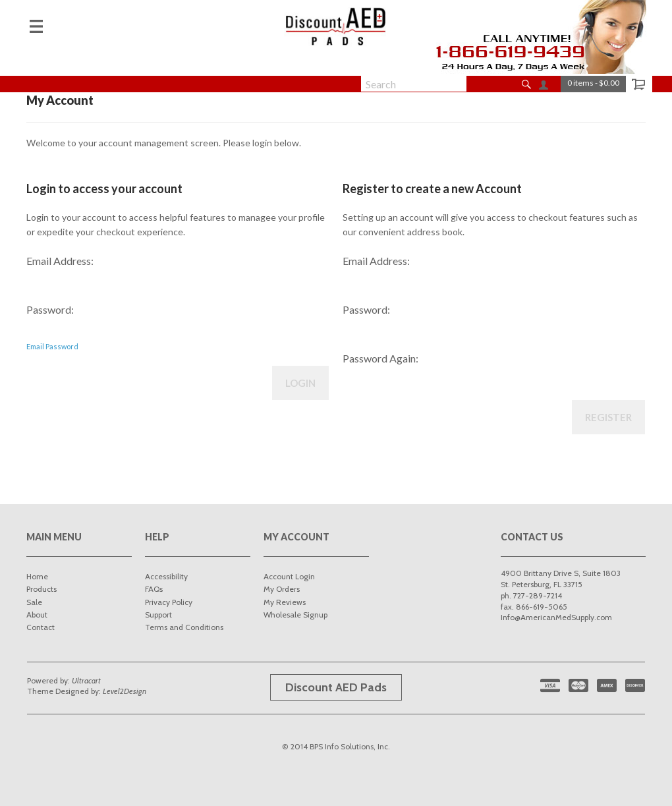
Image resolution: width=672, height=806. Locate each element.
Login (300, 383)
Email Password (52, 346)
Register (608, 417)
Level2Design (125, 691)
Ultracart (86, 680)
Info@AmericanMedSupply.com (556, 617)
